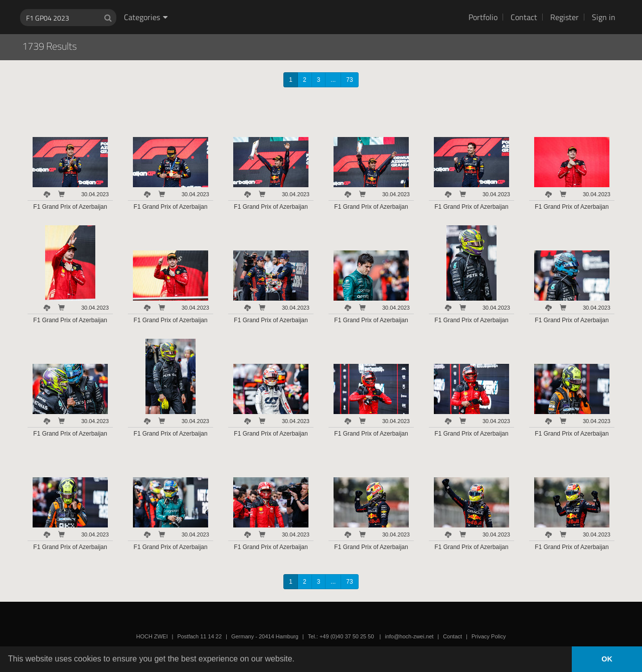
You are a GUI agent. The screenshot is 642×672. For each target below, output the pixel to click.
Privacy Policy (489, 636)
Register (565, 17)
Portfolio (483, 17)
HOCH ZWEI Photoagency (305, 0)
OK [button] (607, 659)
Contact (524, 17)
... (333, 80)
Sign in (604, 17)
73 (349, 80)
